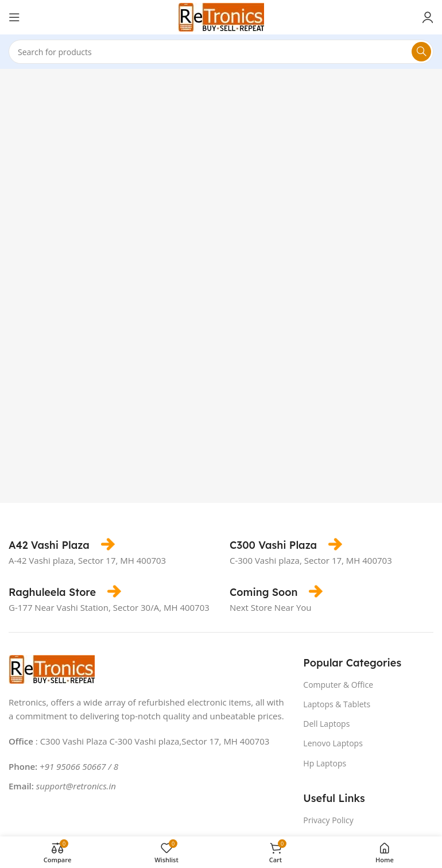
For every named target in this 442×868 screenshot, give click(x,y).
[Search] (221, 52)
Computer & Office (338, 685)
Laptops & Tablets (337, 704)
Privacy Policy (328, 820)
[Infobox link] (62, 545)
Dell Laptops (326, 724)
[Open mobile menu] (14, 17)
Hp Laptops (325, 763)
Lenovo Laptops (333, 743)
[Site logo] (221, 16)
